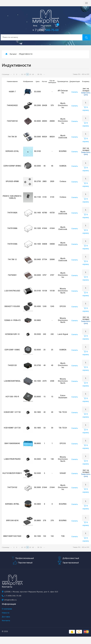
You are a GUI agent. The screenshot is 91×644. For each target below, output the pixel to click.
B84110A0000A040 (12, 444)
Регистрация (46, 26)
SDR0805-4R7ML (12, 504)
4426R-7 (12, 92)
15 (30, 74)
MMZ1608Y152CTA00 (12, 536)
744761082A (12, 213)
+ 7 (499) (45, 30)
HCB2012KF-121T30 (12, 412)
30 (38, 74)
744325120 (12, 366)
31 (41, 74)
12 (22, 74)
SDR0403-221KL (12, 151)
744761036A (12, 244)
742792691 (12, 275)
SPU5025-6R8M (12, 182)
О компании (7, 609)
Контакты (6, 621)
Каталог (13, 54)
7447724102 (12, 488)
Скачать (75, 92)
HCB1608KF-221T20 (12, 428)
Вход (35, 26)
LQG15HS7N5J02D (12, 291)
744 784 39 (12, 137)
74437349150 (12, 121)
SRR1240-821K (12, 521)
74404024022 (12, 106)
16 (33, 74)
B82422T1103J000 (12, 307)
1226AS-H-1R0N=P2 (12, 320)
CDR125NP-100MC (12, 350)
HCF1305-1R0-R (12, 397)
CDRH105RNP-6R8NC (12, 166)
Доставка (6, 617)
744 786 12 (12, 260)
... (19, 74)
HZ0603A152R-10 (12, 334)
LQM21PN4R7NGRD (12, 459)
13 (25, 74)
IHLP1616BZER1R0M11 (12, 473)
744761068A (12, 228)
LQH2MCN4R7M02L (12, 381)
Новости (6, 613)
